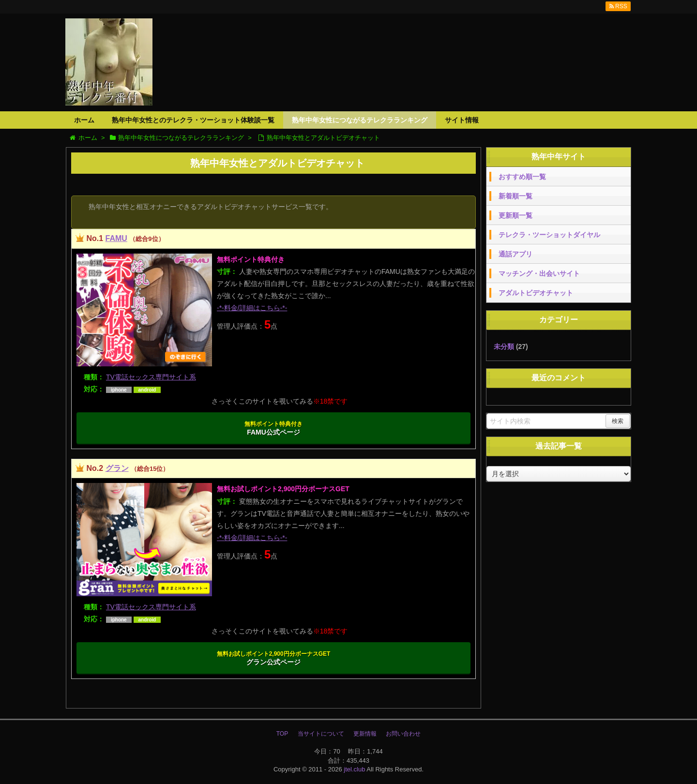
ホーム (84, 120)
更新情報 (365, 734)
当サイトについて (321, 734)
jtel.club (354, 769)
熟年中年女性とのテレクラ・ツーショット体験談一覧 (193, 120)
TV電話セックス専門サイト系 (151, 377)
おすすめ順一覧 (522, 177)
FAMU (116, 238)
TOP (282, 734)
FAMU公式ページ (273, 428)
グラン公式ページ (274, 658)
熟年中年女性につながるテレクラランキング (360, 120)
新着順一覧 (515, 196)
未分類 (504, 347)
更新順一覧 (515, 215)
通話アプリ (515, 254)
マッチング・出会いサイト (539, 273)
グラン (117, 468)
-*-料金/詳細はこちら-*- (252, 308)
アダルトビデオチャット (536, 293)
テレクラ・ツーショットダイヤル (549, 235)
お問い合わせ (403, 734)
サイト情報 (462, 120)
